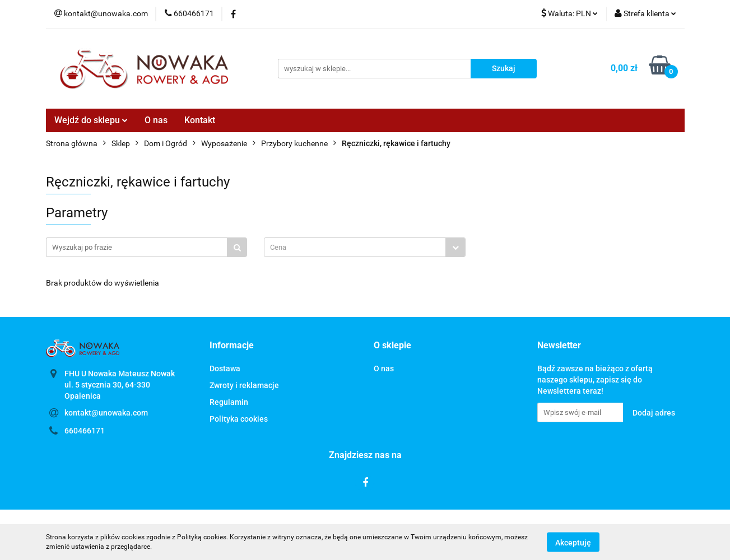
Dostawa (225, 368)
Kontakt (200, 120)
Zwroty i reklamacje (244, 385)
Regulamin (229, 402)
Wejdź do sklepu (91, 120)
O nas (156, 120)
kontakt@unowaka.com (106, 413)
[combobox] (365, 247)
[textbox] (355, 247)
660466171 (85, 431)
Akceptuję (573, 542)
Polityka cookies (239, 419)
